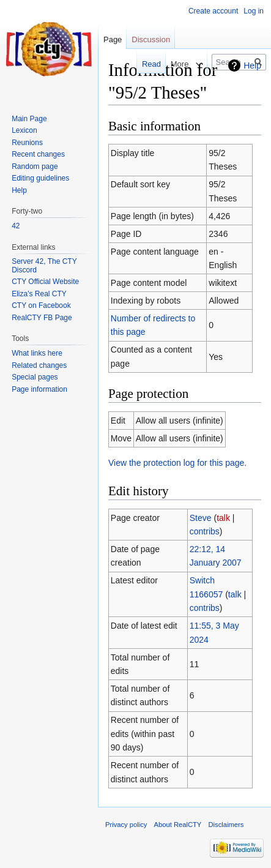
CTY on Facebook (41, 305)
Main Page (29, 119)
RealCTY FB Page (42, 318)
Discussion (151, 39)
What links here (37, 353)
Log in (254, 11)
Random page (35, 166)
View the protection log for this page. (177, 463)
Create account (213, 11)
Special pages (35, 377)
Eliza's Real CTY (39, 294)
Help (252, 65)
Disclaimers (226, 825)
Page (113, 39)
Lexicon (24, 130)
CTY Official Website (45, 282)
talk (223, 518)
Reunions (27, 143)
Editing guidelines (40, 178)
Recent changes (38, 154)
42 (16, 226)
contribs (205, 531)
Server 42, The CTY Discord (44, 266)
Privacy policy (126, 825)
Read (145, 64)
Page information (39, 389)
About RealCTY (178, 825)
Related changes (39, 365)
